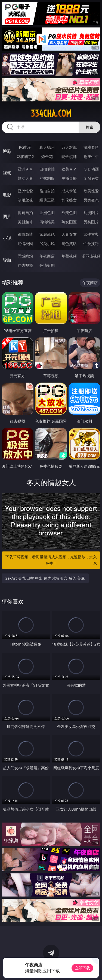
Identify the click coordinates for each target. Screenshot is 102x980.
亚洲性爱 (25, 191)
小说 (7, 238)
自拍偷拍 (47, 169)
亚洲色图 (47, 213)
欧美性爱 (91, 191)
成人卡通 (69, 191)
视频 (7, 173)
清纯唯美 (47, 222)
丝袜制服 (47, 178)
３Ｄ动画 (91, 169)
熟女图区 (69, 222)
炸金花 (47, 156)
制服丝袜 (25, 200)
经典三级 (47, 200)
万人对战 (69, 147)
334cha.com (51, 113)
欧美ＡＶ (69, 169)
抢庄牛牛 (91, 156)
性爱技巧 (91, 244)
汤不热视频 (91, 256)
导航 (7, 260)
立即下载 (82, 968)
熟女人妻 (25, 178)
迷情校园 (25, 244)
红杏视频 (25, 265)
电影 (7, 195)
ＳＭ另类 (91, 178)
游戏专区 (91, 147)
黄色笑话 (69, 244)
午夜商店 (47, 256)
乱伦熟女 (69, 200)
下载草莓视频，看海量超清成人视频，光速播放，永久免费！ (52, 560)
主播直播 (69, 178)
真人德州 (47, 147)
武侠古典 (91, 234)
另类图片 (91, 222)
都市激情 (25, 234)
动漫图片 (91, 213)
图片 (7, 216)
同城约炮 (25, 256)
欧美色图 (69, 213)
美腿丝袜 (25, 222)
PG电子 (25, 147)
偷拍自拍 (47, 191)
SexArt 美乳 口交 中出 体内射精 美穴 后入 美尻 (45, 578)
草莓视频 (69, 256)
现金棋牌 (69, 156)
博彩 (7, 151)
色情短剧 (47, 265)
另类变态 (91, 200)
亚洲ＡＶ (25, 169)
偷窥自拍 (25, 213)
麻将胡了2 (25, 156)
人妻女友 (69, 234)
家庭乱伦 (47, 234)
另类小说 (47, 244)
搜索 (89, 127)
